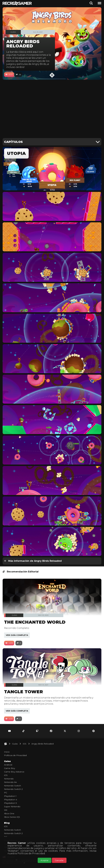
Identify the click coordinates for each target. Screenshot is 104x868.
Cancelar (59, 860)
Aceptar (45, 860)
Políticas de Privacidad (31, 853)
